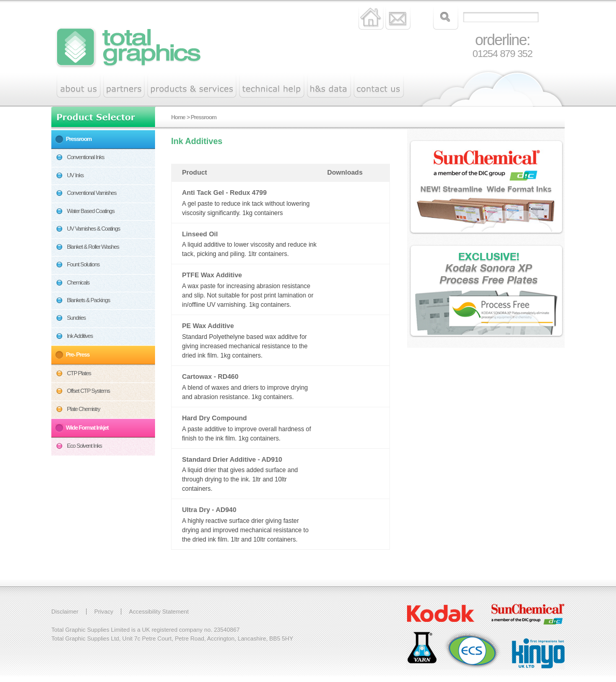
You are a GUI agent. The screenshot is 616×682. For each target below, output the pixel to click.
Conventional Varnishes (92, 193)
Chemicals (78, 282)
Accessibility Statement (159, 612)
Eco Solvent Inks (84, 446)
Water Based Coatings (91, 211)
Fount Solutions (83, 264)
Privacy (104, 612)
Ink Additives (80, 336)
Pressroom (79, 139)
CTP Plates (79, 373)
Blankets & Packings (88, 300)
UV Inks (75, 175)
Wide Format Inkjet (87, 428)
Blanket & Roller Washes (93, 247)
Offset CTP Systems (88, 391)
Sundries (76, 318)
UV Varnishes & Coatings (93, 229)
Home (178, 117)
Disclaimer (65, 612)
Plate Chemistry (83, 409)
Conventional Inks (86, 157)
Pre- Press (78, 354)
